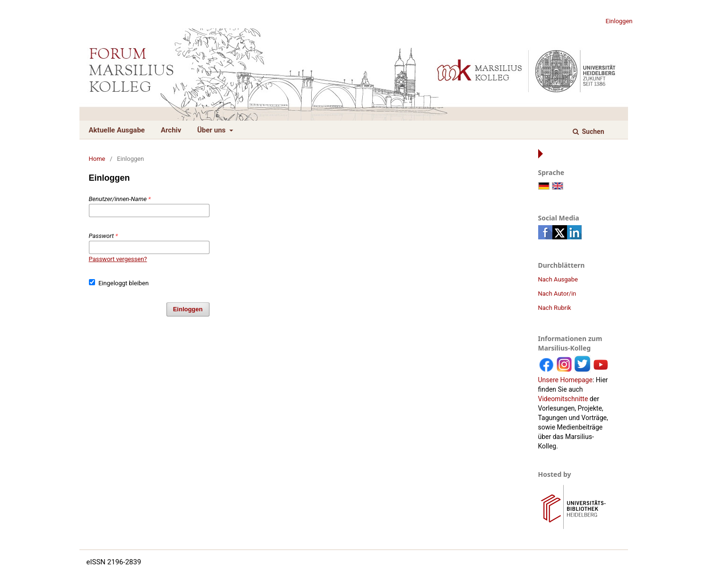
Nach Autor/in (557, 294)
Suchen (592, 132)
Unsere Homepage (565, 380)
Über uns (212, 130)
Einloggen (619, 21)
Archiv (171, 130)
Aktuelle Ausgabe (117, 130)
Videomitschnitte (563, 399)
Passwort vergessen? (118, 259)
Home (97, 159)
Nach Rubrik (555, 308)
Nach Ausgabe (558, 279)
